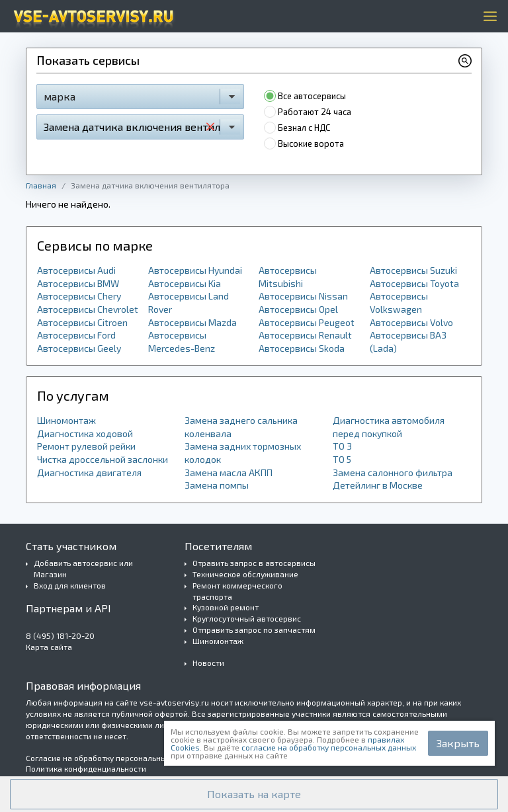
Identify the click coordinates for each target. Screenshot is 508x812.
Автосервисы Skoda (302, 348)
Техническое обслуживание (245, 574)
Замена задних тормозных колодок (243, 453)
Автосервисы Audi (76, 270)
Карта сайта (49, 647)
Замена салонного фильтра (393, 472)
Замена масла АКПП (229, 472)
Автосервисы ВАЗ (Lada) (408, 342)
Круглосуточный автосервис (247, 618)
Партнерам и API (68, 608)
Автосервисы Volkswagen (399, 303)
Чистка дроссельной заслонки (103, 459)
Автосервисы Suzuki (413, 270)
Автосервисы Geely (79, 348)
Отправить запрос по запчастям (254, 629)
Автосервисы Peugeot (307, 322)
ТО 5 (342, 459)
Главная (41, 185)
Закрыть (458, 743)
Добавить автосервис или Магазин (83, 568)
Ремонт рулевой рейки (86, 446)
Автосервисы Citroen (82, 322)
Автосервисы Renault (305, 335)
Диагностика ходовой (85, 433)
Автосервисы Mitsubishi (288, 277)
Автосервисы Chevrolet (88, 309)
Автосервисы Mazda (192, 322)
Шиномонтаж (66, 420)
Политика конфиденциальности (86, 768)
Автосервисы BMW (78, 283)
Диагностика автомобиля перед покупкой (389, 427)
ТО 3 (342, 446)
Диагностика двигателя (89, 472)
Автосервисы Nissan (303, 296)
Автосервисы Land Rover (189, 303)
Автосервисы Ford (76, 335)
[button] (254, 794)
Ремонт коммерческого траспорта (237, 591)
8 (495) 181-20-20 (60, 635)
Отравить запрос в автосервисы (254, 563)
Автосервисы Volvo (411, 322)
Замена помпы (217, 485)
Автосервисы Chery (79, 296)
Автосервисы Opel (298, 309)
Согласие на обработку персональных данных (113, 758)
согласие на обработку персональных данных (329, 747)
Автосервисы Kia (185, 283)
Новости (208, 663)
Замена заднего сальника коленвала (241, 427)
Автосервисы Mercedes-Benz (182, 342)
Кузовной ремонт (226, 607)
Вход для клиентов (70, 585)
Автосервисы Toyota (414, 283)
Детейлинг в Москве (378, 485)
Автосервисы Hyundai (195, 270)
